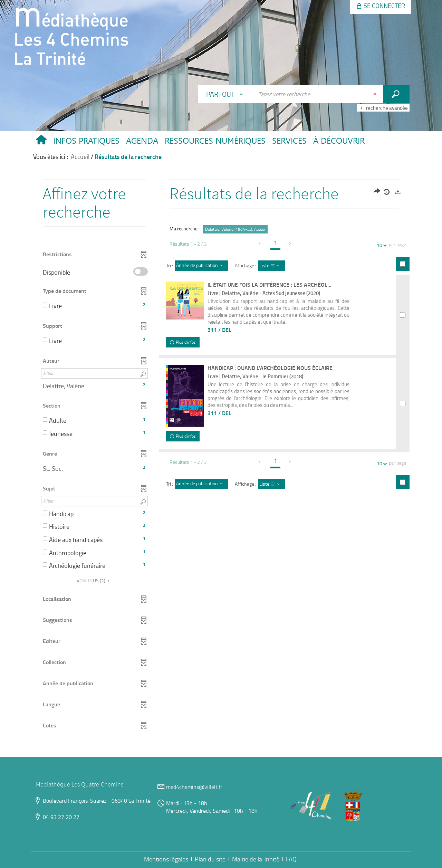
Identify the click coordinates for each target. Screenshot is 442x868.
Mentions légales (166, 859)
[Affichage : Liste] (272, 266)
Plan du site (210, 859)
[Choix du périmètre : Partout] (226, 94)
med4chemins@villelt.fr (194, 787)
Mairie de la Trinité (256, 859)
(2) (94, 580)
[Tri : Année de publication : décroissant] (201, 266)
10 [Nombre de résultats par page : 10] (381, 245)
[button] (86, 142)
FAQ (291, 859)
